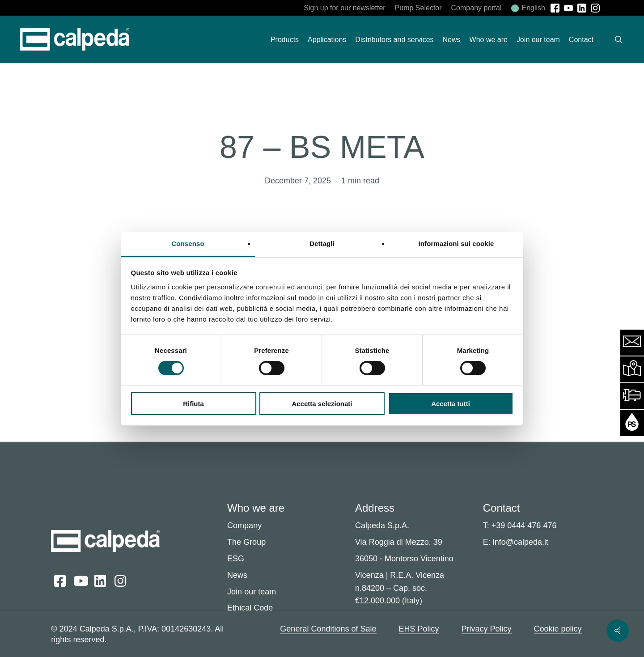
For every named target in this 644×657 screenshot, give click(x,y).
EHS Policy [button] (419, 629)
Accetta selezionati (322, 404)
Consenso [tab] (188, 243)
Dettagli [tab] (322, 243)
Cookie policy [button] (558, 629)
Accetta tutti (451, 404)
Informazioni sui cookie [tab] (456, 243)
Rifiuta (193, 404)
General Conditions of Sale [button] (328, 629)
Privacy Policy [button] (487, 629)
